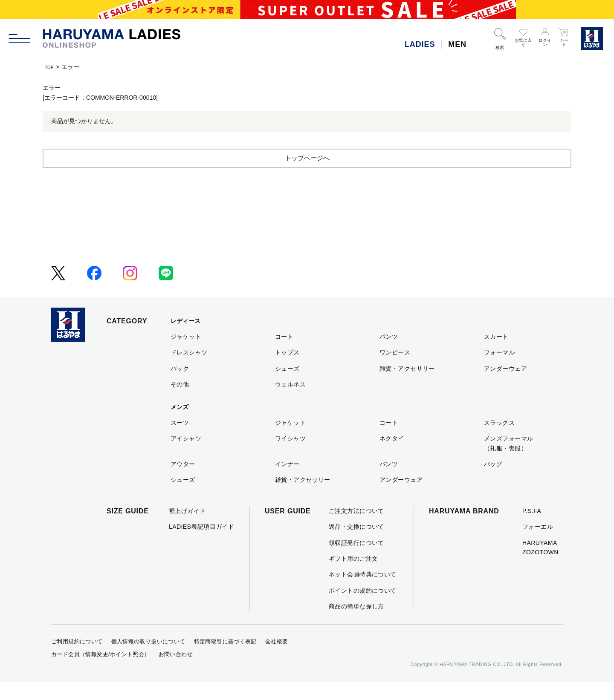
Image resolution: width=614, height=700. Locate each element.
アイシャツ (186, 457)
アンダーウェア (505, 387)
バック (180, 387)
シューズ (287, 387)
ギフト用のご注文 (353, 577)
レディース (185, 339)
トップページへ (307, 176)
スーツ (180, 441)
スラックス (499, 441)
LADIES (420, 44)
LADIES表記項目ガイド (201, 545)
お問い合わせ (176, 673)
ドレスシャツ (189, 371)
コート (284, 355)
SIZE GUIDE (128, 529)
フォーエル (538, 545)
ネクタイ (392, 457)
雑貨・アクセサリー (407, 387)
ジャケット (186, 355)
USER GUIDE (288, 529)
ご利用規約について (77, 660)
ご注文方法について (356, 529)
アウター (183, 482)
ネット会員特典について (363, 593)
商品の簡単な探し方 (356, 625)
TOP (51, 67)
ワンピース (395, 371)
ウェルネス (290, 403)
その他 (180, 403)
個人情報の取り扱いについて (148, 660)
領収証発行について (356, 561)
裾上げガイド (187, 529)
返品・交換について (356, 545)
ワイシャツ (290, 457)
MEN (457, 44)
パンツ (389, 355)
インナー (287, 482)
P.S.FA (532, 529)
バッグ (493, 482)
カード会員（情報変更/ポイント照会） (101, 673)
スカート (496, 355)
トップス (287, 371)
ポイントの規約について (363, 609)
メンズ (180, 425)
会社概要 (277, 660)
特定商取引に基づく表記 (225, 660)
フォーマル (499, 371)
